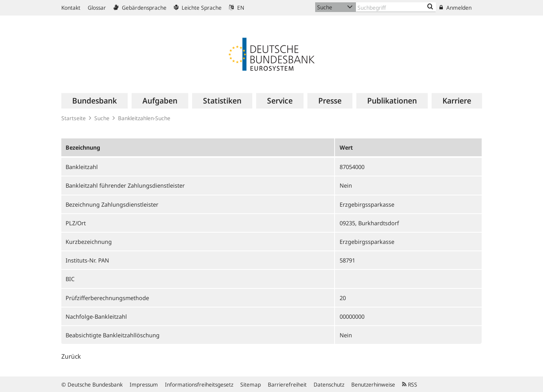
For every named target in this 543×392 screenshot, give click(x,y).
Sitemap (251, 384)
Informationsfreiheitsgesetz (199, 384)
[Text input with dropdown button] (396, 7)
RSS (410, 384)
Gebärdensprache (140, 8)
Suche (102, 118)
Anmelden (455, 8)
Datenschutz (329, 384)
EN (237, 8)
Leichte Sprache (198, 8)
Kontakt (71, 8)
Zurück (71, 356)
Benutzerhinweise (373, 384)
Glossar (97, 8)
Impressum (144, 384)
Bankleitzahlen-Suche (144, 118)
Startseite (74, 118)
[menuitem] (95, 101)
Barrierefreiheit (287, 384)
